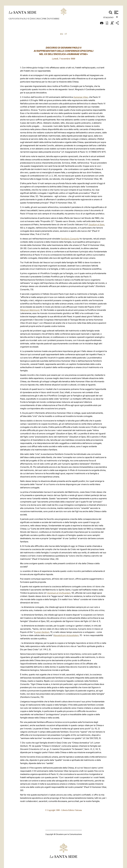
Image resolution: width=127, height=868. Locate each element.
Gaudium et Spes (96, 224)
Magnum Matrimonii (30, 310)
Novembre (53, 19)
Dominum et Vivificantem (59, 593)
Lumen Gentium (42, 632)
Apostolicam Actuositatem (66, 635)
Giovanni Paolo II (19, 19)
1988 (44, 19)
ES (62, 34)
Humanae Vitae (81, 97)
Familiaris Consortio (70, 239)
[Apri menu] (116, 12)
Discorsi (36, 19)
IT (66, 34)
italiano (109, 18)
